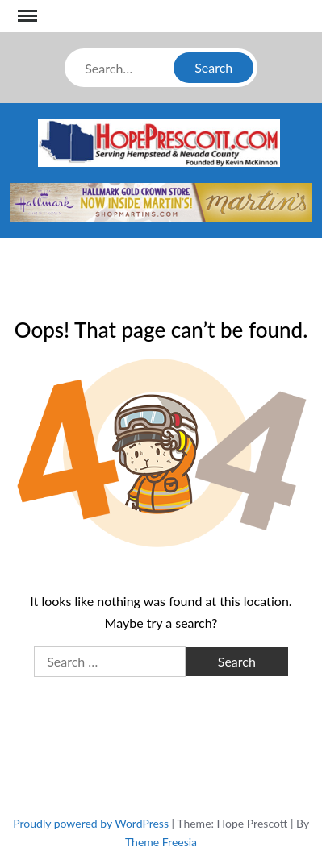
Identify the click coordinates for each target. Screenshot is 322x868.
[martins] (161, 200)
